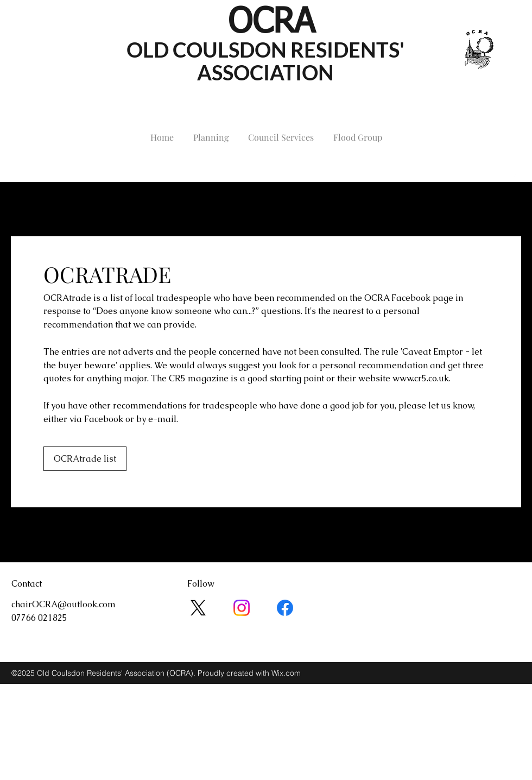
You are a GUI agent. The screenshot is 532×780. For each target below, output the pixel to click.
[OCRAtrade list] (85, 459)
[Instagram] (242, 608)
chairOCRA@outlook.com (64, 175)
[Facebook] (285, 608)
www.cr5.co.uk (421, 378)
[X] (198, 608)
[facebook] (514, 175)
